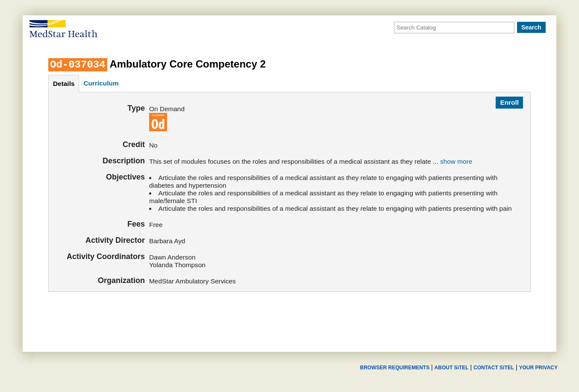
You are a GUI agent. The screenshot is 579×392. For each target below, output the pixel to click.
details (64, 84)
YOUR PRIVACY (538, 368)
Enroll (509, 102)
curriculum (101, 83)
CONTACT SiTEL (494, 368)
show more (456, 161)
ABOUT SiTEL (452, 368)
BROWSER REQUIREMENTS (395, 368)
